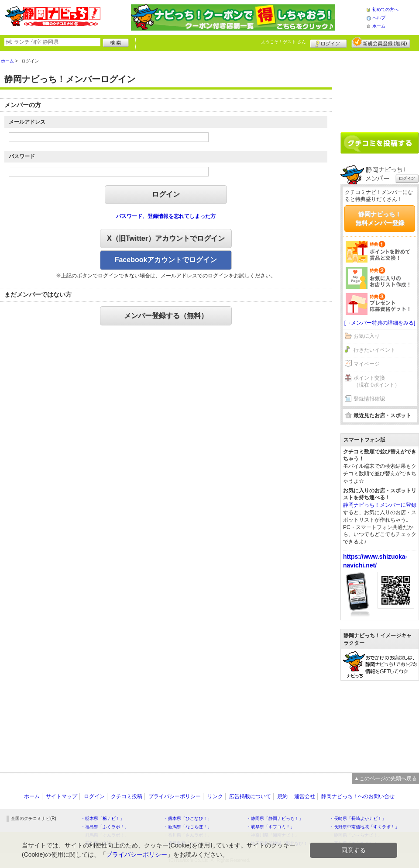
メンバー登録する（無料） (166, 316)
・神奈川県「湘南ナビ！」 (273, 835)
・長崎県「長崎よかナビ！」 (358, 818)
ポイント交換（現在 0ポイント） (377, 382)
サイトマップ (62, 796)
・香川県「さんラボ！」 (188, 835)
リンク (215, 796)
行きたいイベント (374, 350)
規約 (282, 796)
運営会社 (305, 796)
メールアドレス (27, 122)
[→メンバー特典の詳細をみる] (380, 323)
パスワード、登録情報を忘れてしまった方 (166, 216)
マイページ (367, 364)
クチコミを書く (380, 143)
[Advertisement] (380, 88)
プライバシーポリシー (175, 796)
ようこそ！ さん (283, 42)
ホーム (379, 26)
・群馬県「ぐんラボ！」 (105, 835)
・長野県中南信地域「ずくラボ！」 (364, 827)
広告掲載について (250, 796)
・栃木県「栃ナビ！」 (103, 818)
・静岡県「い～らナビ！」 (356, 835)
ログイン (328, 42)
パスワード (22, 156)
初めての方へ (385, 9)
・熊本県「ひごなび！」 (188, 818)
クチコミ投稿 (127, 796)
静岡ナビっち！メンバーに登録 (380, 505)
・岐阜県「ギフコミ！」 (271, 827)
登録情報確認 (369, 399)
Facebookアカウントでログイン (166, 260)
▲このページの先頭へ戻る (385, 778)
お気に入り (367, 336)
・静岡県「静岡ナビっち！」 (275, 818)
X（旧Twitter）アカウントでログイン (166, 238)
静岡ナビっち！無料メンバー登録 (380, 218)
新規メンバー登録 (381, 42)
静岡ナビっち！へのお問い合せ (358, 796)
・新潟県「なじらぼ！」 (188, 827)
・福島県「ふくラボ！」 (105, 827)
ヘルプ (379, 18)
